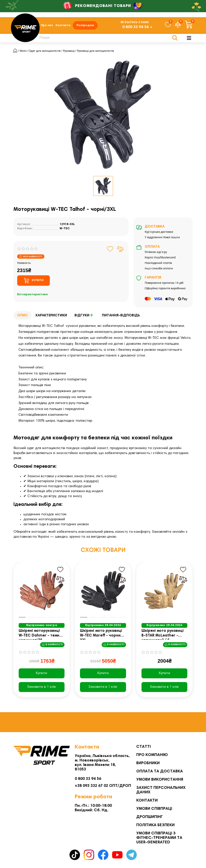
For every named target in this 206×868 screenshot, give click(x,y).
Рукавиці (69, 51)
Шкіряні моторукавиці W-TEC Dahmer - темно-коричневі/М (41, 634)
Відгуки (84, 316)
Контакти (63, 25)
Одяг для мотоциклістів (45, 51)
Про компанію (152, 755)
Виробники (148, 763)
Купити (41, 673)
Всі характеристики (32, 294)
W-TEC (65, 229)
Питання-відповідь (121, 316)
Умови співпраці (154, 809)
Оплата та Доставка (160, 771)
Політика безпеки (155, 825)
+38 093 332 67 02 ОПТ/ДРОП (103, 786)
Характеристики (51, 316)
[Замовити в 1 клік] (42, 687)
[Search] (106, 38)
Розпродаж (85, 25)
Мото (23, 51)
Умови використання (160, 780)
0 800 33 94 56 (136, 27)
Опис (23, 316)
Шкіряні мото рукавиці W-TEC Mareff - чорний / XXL (103, 634)
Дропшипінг (149, 817)
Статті (143, 747)
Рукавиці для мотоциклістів (95, 51)
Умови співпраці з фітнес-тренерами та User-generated (159, 838)
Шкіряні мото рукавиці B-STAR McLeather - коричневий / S (163, 634)
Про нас (47, 25)
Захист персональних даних (161, 790)
